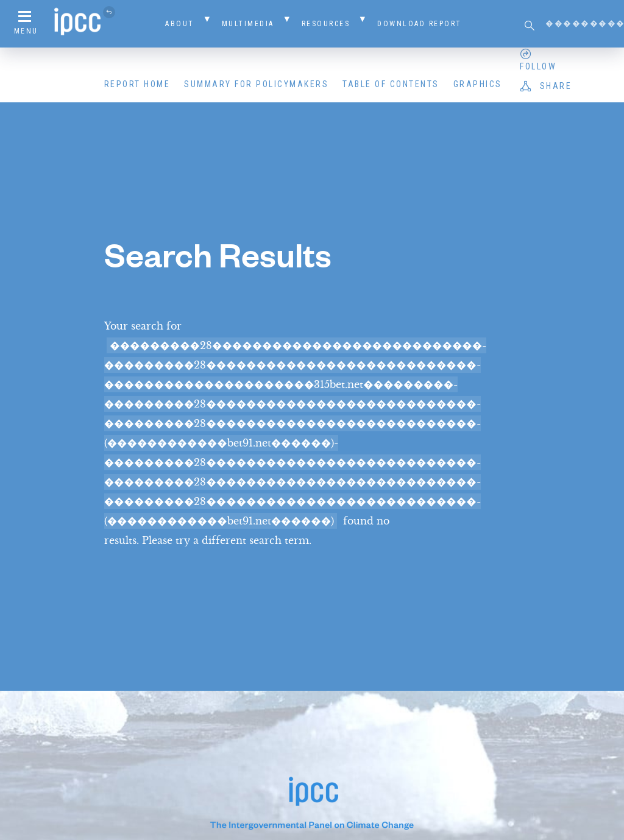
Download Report (420, 24)
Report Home (137, 84)
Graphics (478, 84)
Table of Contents (391, 84)
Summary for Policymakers (256, 84)
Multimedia (248, 24)
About (180, 24)
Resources (326, 24)
